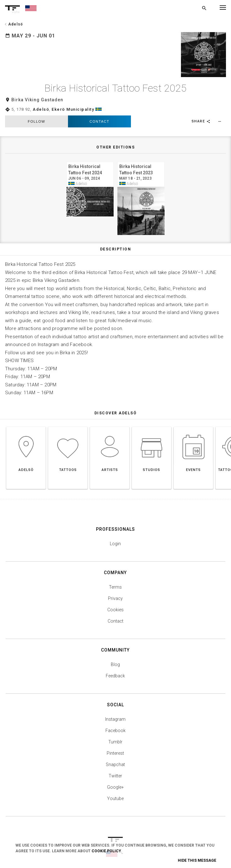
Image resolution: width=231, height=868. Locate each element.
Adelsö (41, 102)
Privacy (115, 591)
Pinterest (115, 746)
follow (36, 114)
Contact (100, 114)
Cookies (115, 602)
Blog (115, 657)
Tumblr (115, 734)
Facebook (115, 723)
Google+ (115, 780)
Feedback (115, 668)
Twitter (115, 768)
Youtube (115, 791)
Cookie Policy (106, 851)
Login (115, 536)
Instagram (115, 712)
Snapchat (115, 757)
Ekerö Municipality (73, 102)
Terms (115, 580)
